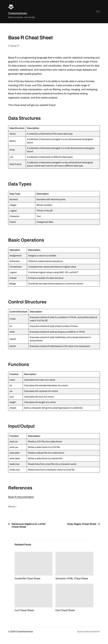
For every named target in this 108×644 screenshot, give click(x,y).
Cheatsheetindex (18, 13)
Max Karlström (93, 632)
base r (13, 507)
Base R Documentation (21, 497)
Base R (15, 46)
